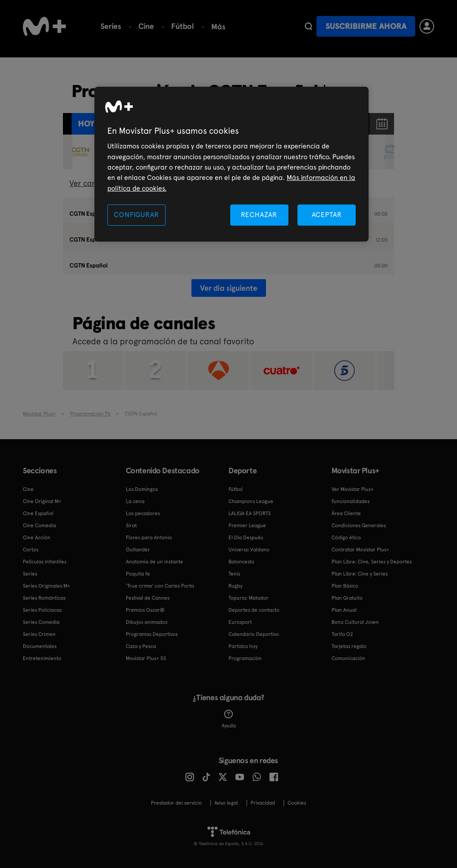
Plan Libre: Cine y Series (360, 574)
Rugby (235, 586)
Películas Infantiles (45, 562)
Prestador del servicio (176, 803)
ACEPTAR (327, 215)
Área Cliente (346, 513)
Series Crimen (39, 634)
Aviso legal (226, 803)
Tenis (234, 574)
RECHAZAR (259, 215)
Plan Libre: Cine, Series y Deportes (372, 562)
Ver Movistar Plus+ (353, 489)
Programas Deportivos (152, 634)
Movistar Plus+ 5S (146, 658)
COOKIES (297, 803)
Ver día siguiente (229, 288)
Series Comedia (41, 622)
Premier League (247, 525)
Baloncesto (241, 562)
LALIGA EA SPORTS (250, 513)
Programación (245, 658)
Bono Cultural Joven (355, 622)
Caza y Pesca (141, 646)
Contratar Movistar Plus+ (360, 550)
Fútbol (183, 26)
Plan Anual (344, 610)
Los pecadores (143, 513)
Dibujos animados (147, 622)
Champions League (251, 501)
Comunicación (348, 658)
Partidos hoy (243, 646)
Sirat (131, 525)
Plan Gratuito (347, 598)
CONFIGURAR (136, 215)
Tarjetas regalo (349, 646)
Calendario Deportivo (254, 634)
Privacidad (263, 803)
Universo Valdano (249, 550)
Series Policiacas (42, 610)
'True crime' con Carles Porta (160, 586)
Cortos (31, 550)
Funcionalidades (351, 501)
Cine (146, 26)
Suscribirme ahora (366, 26)
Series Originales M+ (47, 586)
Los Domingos (142, 489)
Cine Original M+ (42, 501)
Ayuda (229, 719)
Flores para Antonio (149, 538)
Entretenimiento (42, 658)
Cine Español (38, 513)
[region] (232, 164)
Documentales (40, 646)
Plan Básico (345, 586)
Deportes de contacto (254, 610)
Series (111, 26)
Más (218, 27)
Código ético (346, 538)
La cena (135, 501)
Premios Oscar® (145, 610)
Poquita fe (138, 574)
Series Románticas (44, 598)
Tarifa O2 (342, 634)
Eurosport (240, 622)
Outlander (138, 550)
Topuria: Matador (249, 598)
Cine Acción (37, 538)
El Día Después (246, 538)
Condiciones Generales (359, 525)
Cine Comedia (39, 525)
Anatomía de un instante (155, 562)
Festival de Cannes (148, 598)
